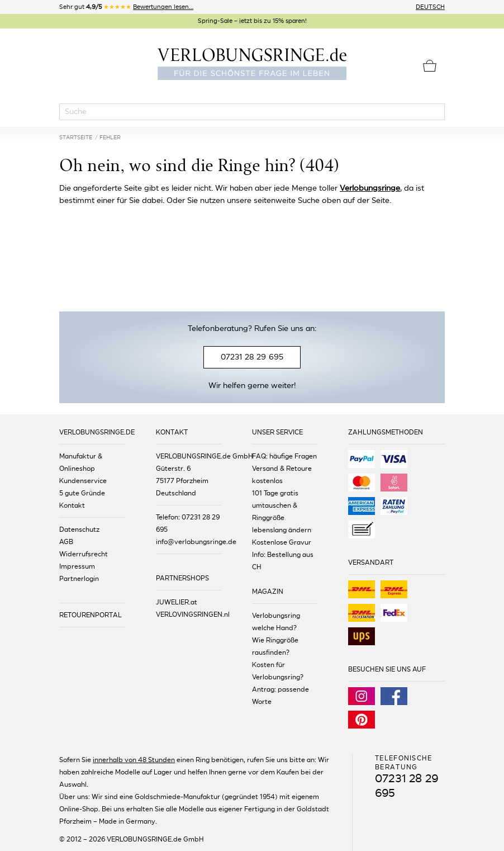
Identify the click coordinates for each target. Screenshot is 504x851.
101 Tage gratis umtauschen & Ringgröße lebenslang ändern (282, 512)
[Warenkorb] (430, 66)
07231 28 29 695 (252, 357)
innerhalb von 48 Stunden (134, 760)
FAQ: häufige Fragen (284, 456)
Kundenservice (83, 481)
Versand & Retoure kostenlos (282, 475)
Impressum (77, 566)
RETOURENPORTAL (91, 615)
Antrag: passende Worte (280, 696)
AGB (66, 542)
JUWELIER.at (177, 602)
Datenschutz (79, 529)
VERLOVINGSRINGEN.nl (189, 614)
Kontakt (72, 505)
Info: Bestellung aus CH (283, 561)
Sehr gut (126, 7)
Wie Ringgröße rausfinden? (275, 646)
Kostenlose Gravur (282, 542)
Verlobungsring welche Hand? (276, 622)
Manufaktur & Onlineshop (81, 462)
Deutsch (430, 7)
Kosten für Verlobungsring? (278, 671)
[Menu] (67, 65)
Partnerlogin (79, 579)
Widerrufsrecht (84, 554)
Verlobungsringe (370, 188)
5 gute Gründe (82, 493)
